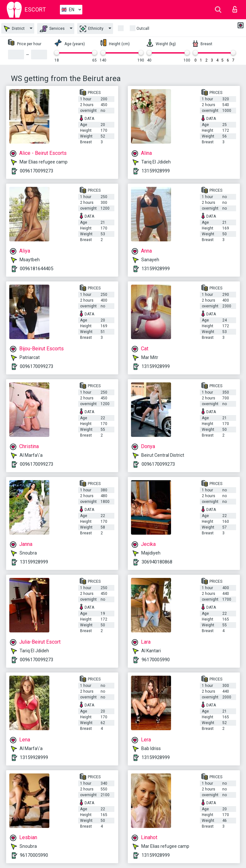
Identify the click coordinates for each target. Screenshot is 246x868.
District (14, 29)
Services (52, 29)
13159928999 (156, 171)
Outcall (143, 29)
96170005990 (156, 660)
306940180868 (157, 562)
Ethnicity (92, 29)
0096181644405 (37, 269)
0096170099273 (37, 171)
